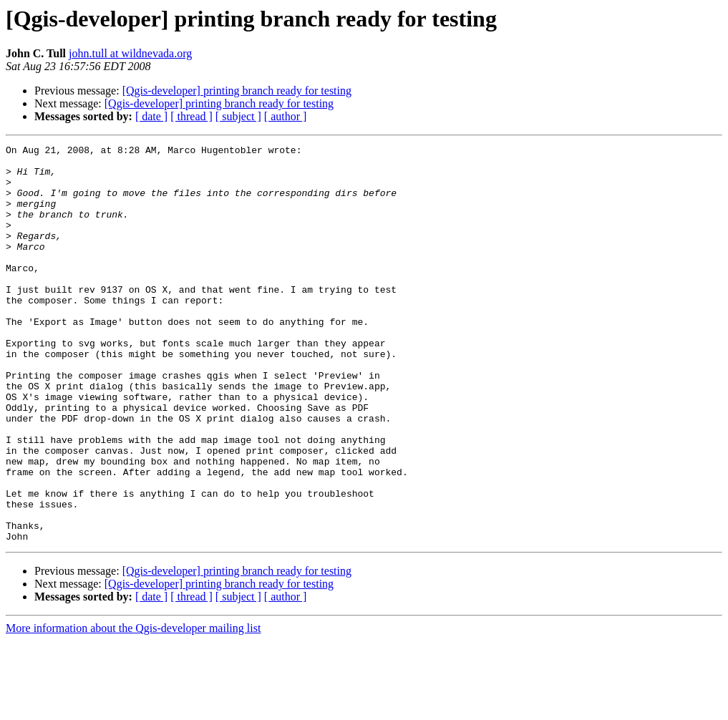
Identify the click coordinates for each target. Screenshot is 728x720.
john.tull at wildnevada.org (130, 53)
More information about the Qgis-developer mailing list (133, 707)
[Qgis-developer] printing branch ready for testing (237, 91)
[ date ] (151, 116)
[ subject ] (238, 116)
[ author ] (286, 116)
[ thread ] (191, 116)
